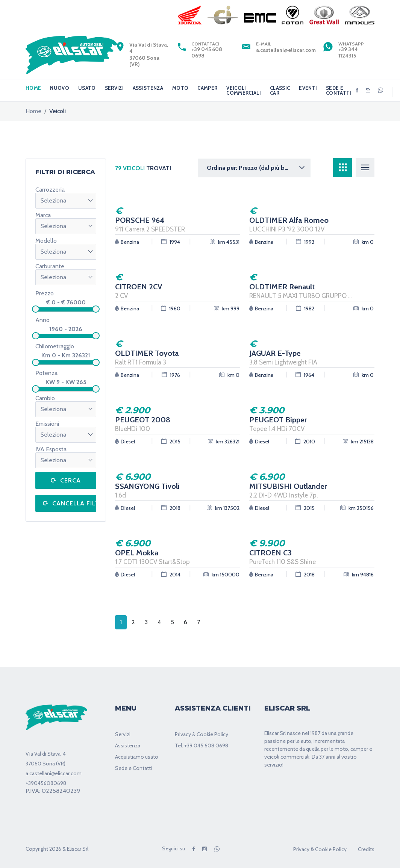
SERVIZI (114, 88)
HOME (33, 88)
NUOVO (60, 88)
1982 (305, 308)
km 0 (364, 242)
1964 (305, 375)
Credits (366, 849)
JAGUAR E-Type (275, 353)
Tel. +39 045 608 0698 (202, 746)
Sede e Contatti (133, 768)
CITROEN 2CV (139, 287)
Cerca (70, 480)
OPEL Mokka (137, 553)
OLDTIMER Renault (282, 287)
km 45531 (225, 242)
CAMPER (207, 88)
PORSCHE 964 (140, 220)
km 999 (227, 308)
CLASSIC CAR (280, 90)
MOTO (180, 88)
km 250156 (357, 508)
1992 (305, 242)
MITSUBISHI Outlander (288, 486)
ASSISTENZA (148, 88)
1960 (171, 308)
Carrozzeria (50, 190)
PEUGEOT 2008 (143, 420)
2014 (171, 574)
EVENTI (308, 88)
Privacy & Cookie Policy (202, 734)
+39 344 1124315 (348, 53)
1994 (171, 242)
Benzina (127, 242)
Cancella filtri (74, 503)
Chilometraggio (55, 346)
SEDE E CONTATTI (339, 90)
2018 (171, 508)
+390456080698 (46, 783)
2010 (305, 441)
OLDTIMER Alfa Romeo (289, 220)
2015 (171, 441)
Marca (43, 215)
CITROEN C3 (270, 553)
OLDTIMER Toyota (147, 353)
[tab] (342, 168)
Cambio (45, 398)
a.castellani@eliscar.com (286, 50)
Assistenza (128, 746)
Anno (42, 320)
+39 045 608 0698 (207, 53)
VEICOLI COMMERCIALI (244, 90)
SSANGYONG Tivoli (147, 486)
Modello (46, 241)
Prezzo (45, 293)
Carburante (50, 266)
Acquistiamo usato (137, 757)
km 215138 (358, 441)
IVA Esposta (51, 449)
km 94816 (359, 574)
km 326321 (224, 441)
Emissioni (47, 424)
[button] (254, 168)
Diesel (125, 441)
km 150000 (221, 574)
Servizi (123, 734)
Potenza (46, 373)
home (33, 111)
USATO (87, 88)
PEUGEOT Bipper (278, 420)
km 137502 (223, 508)
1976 (171, 375)
